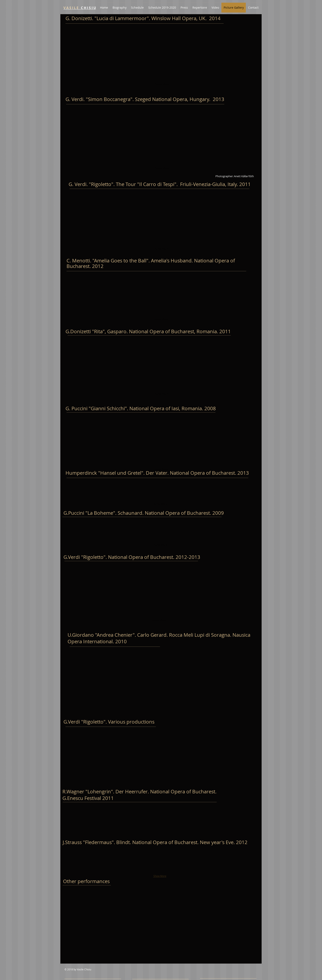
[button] (84, 39)
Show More (162, 84)
